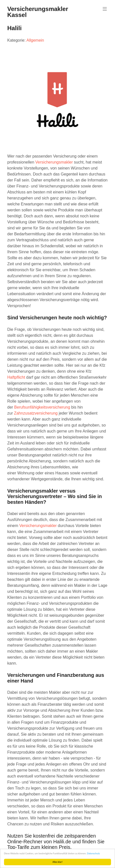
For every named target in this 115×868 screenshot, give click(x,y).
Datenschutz (93, 853)
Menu (104, 9)
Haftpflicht (16, 377)
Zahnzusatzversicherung (36, 413)
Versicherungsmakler (54, 162)
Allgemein (35, 40)
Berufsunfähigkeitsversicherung (42, 407)
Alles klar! (57, 862)
